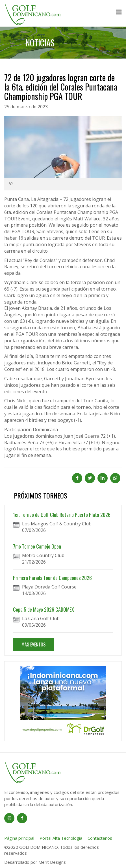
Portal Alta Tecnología (61, 838)
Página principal (19, 838)
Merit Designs (52, 862)
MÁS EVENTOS (33, 644)
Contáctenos (100, 838)
